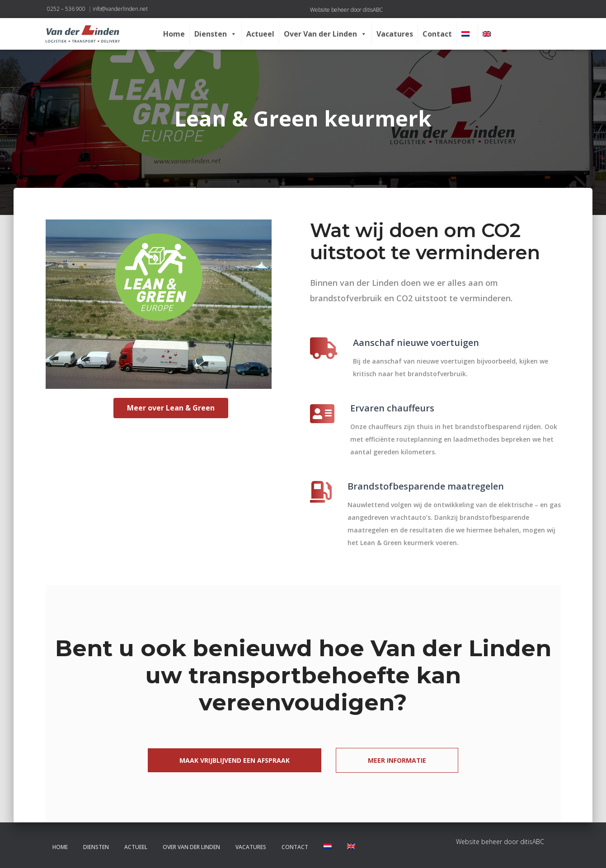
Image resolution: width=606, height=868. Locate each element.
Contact (437, 34)
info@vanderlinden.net (120, 9)
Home (174, 34)
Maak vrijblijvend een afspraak (235, 760)
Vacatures (395, 34)
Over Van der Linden (325, 34)
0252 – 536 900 (66, 9)
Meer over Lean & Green (171, 408)
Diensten (216, 34)
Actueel (260, 34)
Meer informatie (397, 760)
